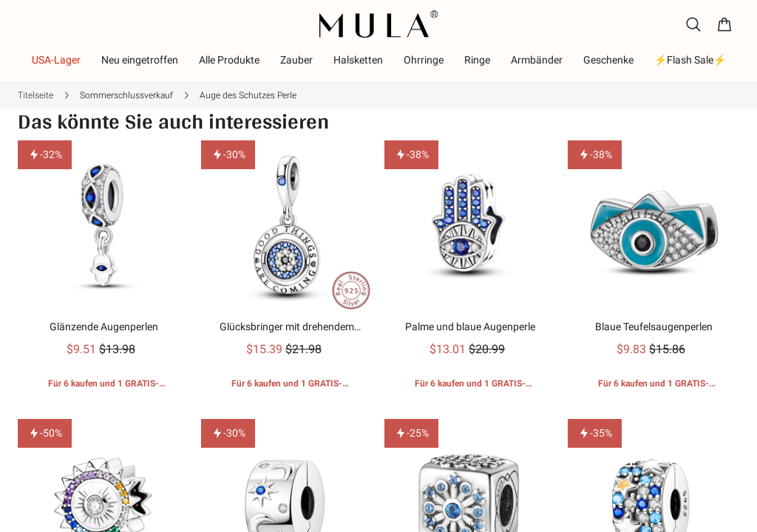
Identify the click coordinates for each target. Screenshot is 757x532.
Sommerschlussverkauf (126, 95)
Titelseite (35, 95)
